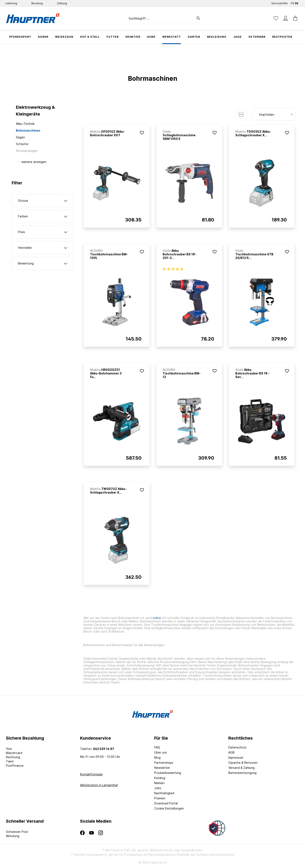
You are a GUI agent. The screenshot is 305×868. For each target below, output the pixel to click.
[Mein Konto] (286, 18)
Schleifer (22, 144)
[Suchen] (200, 18)
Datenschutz (237, 747)
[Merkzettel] (276, 18)
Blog (157, 757)
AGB (231, 752)
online (157, 618)
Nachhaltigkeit (164, 793)
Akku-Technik (25, 124)
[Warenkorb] (294, 18)
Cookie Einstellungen (169, 808)
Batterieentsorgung (242, 773)
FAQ (157, 747)
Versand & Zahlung (241, 768)
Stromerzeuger (27, 151)
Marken (159, 783)
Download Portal (166, 803)
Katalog (160, 778)
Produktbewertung (168, 773)
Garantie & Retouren (243, 763)
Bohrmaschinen (28, 130)
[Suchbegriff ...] (158, 18)
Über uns (161, 752)
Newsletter (162, 768)
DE (297, 2)
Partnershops (164, 763)
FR (292, 2)
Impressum (236, 757)
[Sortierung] (274, 114)
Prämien (160, 798)
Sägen (20, 137)
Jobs (158, 788)
